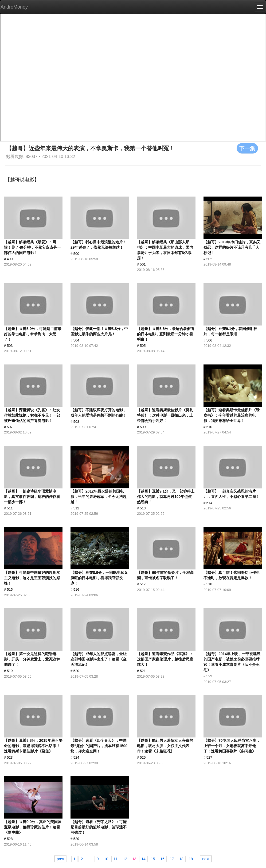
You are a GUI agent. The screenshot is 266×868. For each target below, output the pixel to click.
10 (106, 859)
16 (162, 859)
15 (153, 859)
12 (125, 859)
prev (60, 859)
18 (181, 859)
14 (143, 859)
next (206, 859)
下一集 (247, 148)
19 (191, 859)
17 (172, 859)
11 (116, 859)
